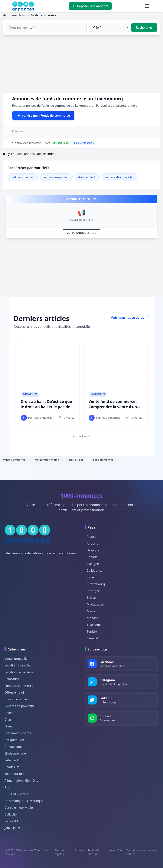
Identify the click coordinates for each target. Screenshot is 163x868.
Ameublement (15, 747)
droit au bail (86, 177)
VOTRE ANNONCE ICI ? (82, 233)
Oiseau (9, 726)
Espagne (92, 564)
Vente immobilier (17, 659)
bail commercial (22, 177)
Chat (8, 720)
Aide (112, 850)
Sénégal (91, 638)
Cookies (80, 850)
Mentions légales (61, 852)
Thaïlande (93, 625)
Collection (11, 814)
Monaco (91, 618)
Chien (9, 713)
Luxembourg (95, 584)
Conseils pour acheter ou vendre (142, 852)
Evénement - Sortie (18, 733)
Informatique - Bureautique (24, 801)
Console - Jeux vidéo (19, 808)
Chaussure (12, 767)
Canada (91, 557)
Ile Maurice (94, 571)
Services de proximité (20, 706)
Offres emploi (14, 692)
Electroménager (16, 753)
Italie (89, 577)
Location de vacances (20, 672)
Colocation (12, 679)
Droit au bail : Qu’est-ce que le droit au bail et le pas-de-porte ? (46, 407)
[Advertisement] (81, 66)
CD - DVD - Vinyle (16, 794)
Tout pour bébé (15, 774)
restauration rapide (119, 177)
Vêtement (11, 760)
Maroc (90, 611)
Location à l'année (17, 665)
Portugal (92, 591)
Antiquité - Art (14, 740)
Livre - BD (11, 821)
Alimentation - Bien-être (21, 781)
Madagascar (94, 604)
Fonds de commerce (19, 686)
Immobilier (30, 394)
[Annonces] (5, 15)
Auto (8, 787)
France (90, 537)
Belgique (92, 550)
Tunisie (91, 631)
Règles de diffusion (93, 852)
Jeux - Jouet (12, 828)
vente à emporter (56, 177)
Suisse (90, 598)
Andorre (92, 543)
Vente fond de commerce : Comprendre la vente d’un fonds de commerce (113, 407)
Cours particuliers (17, 699)
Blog (121, 850)
